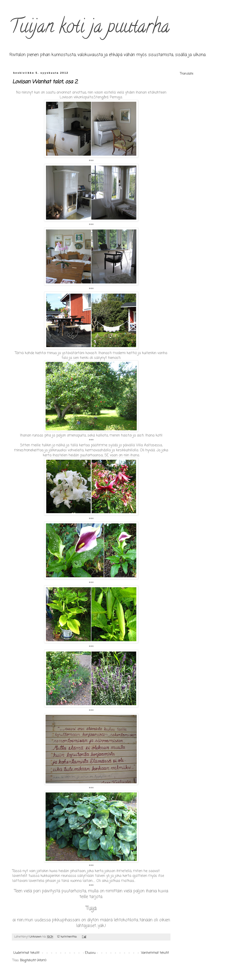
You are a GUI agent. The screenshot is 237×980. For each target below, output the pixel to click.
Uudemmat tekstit (26, 953)
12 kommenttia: (67, 937)
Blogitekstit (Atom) (33, 960)
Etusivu (90, 953)
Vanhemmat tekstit (155, 953)
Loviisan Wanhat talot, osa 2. (45, 82)
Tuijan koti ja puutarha (89, 28)
